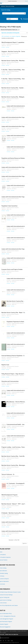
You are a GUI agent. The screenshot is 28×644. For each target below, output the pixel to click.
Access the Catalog (10, 6)
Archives (3, 6)
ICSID (12, 641)
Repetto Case (5, 365)
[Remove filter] (19, 30)
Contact (4, 633)
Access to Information (22, 631)
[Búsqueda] (25, 13)
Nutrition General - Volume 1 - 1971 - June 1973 (14, 504)
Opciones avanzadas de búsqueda (10, 33)
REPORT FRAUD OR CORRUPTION (12, 635)
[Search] (14, 13)
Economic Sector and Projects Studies (12, 270)
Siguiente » (25, 543)
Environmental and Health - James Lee (17, 425)
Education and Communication (10, 381)
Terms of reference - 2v (8, 475)
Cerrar (26, 1)
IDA (3, 641)
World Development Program (10, 495)
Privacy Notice (6, 631)
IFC (6, 641)
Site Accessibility (13, 631)
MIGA (9, 641)
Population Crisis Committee (9, 206)
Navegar (12, 19)
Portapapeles (23, 19)
